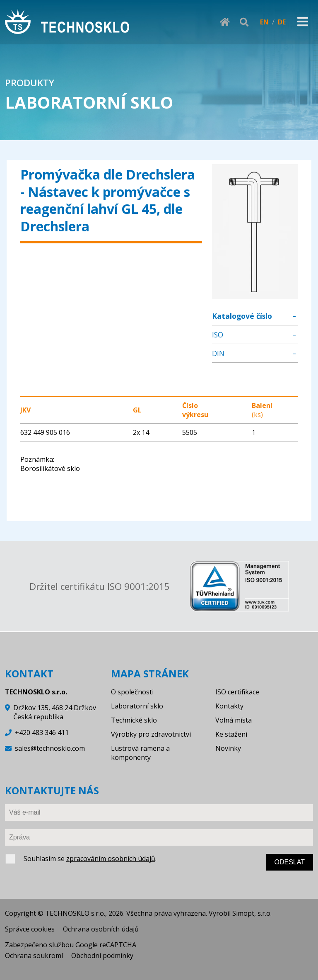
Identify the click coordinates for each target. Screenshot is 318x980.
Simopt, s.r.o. (252, 913)
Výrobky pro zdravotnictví (151, 734)
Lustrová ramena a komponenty (140, 753)
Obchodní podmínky (102, 956)
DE (282, 22)
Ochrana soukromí (34, 956)
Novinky (228, 748)
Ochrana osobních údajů (101, 929)
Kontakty (229, 706)
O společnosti (132, 692)
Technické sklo (134, 720)
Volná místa (234, 720)
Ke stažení (231, 734)
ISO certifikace (237, 692)
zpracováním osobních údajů (111, 859)
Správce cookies (30, 929)
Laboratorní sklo (137, 706)
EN (264, 22)
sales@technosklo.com (50, 748)
